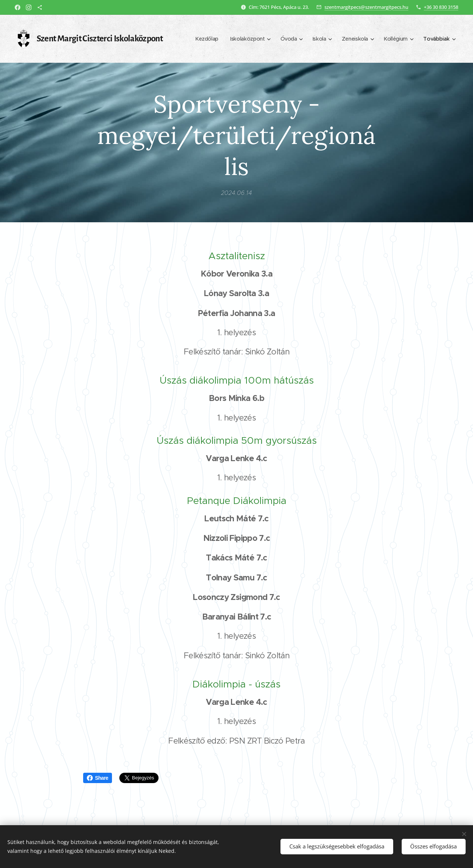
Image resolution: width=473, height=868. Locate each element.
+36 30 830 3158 (441, 7)
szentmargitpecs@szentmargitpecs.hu (366, 7)
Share (98, 778)
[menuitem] (203, 39)
